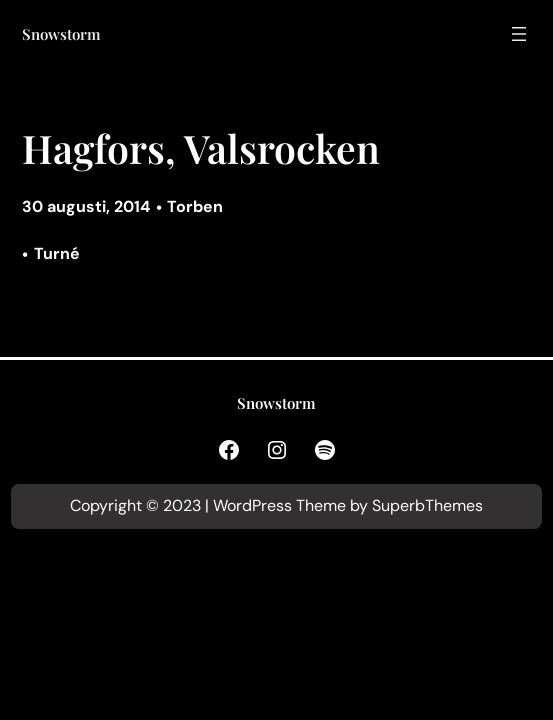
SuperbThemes (427, 505)
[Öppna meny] (519, 34)
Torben (195, 206)
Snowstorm (61, 34)
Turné (57, 253)
